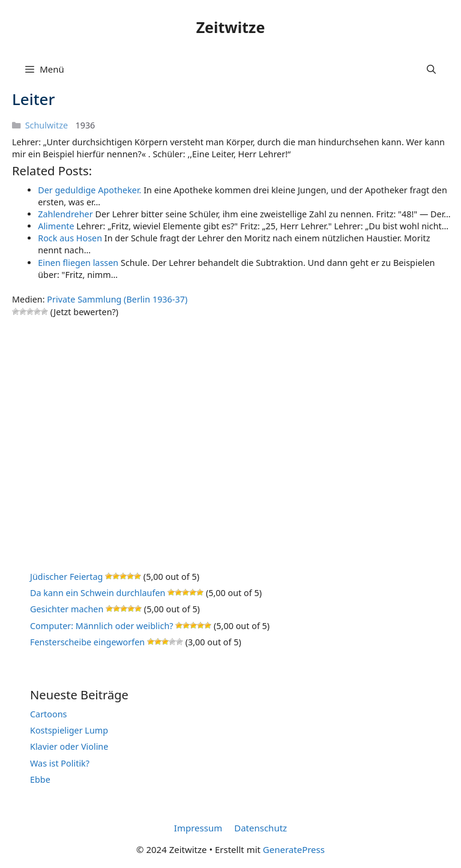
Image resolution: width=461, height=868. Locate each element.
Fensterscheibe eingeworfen (87, 642)
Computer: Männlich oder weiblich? (102, 626)
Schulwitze (47, 125)
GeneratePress (294, 849)
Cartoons (49, 714)
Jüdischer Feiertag (66, 577)
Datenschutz (261, 828)
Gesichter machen (67, 609)
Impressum (198, 828)
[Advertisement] (232, 428)
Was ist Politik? (60, 763)
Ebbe (40, 779)
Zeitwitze (231, 27)
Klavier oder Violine (69, 746)
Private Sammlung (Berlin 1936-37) (117, 299)
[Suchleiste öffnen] (431, 69)
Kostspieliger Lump (69, 730)
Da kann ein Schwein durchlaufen (98, 593)
